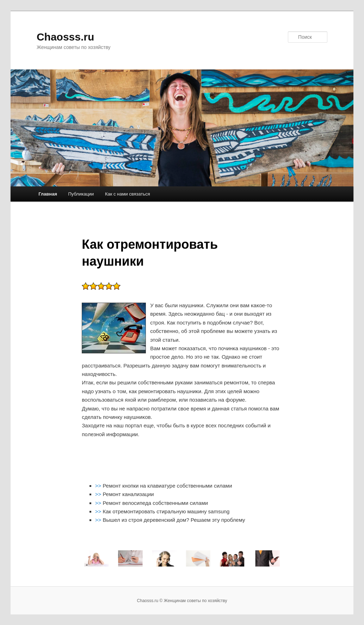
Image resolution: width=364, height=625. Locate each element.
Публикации (81, 194)
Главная (48, 194)
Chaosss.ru (65, 37)
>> (99, 486)
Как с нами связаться (128, 194)
